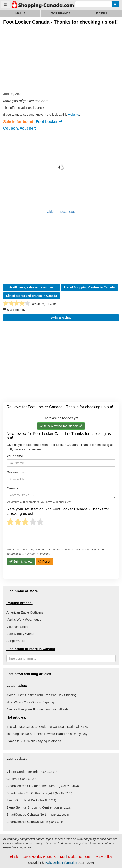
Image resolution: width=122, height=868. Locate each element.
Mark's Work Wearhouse (24, 619)
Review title (15, 472)
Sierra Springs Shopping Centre (39, 807)
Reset (44, 561)
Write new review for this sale (61, 426)
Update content (79, 857)
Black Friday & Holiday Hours (31, 857)
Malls (20, 13)
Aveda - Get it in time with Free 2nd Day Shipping (41, 695)
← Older (49, 212)
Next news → (70, 212)
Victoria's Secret (18, 627)
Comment (14, 488)
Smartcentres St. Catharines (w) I (39, 793)
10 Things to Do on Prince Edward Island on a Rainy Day (47, 734)
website (74, 115)
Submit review (21, 561)
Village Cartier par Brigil (32, 772)
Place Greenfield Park (31, 800)
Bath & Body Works (20, 634)
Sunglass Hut (16, 641)
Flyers (101, 13)
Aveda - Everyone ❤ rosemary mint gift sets (37, 709)
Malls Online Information (61, 863)
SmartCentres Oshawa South (37, 822)
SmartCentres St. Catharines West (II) (43, 786)
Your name (15, 456)
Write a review (61, 318)
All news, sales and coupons (32, 288)
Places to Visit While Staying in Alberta (34, 741)
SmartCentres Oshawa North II (37, 814)
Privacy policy (102, 857)
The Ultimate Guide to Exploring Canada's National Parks (47, 727)
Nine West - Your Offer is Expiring (30, 702)
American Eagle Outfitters (25, 612)
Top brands (61, 13)
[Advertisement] (39, 57)
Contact (60, 857)
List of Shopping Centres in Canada (89, 287)
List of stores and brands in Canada (32, 296)
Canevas (22, 779)
